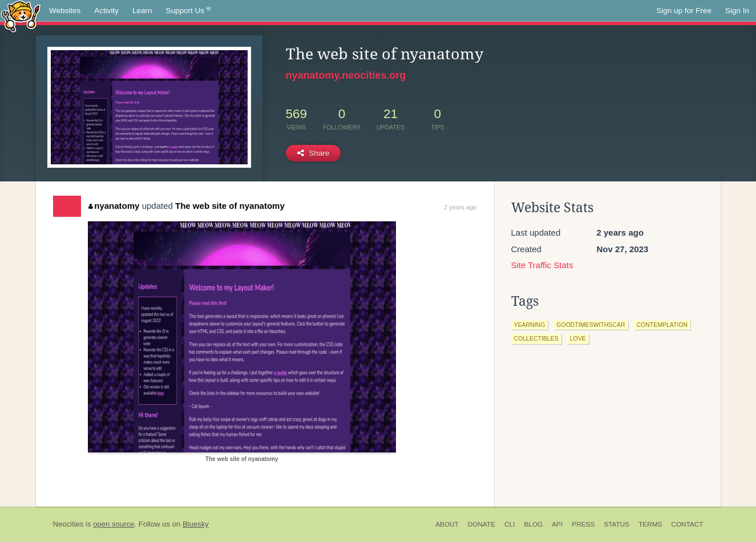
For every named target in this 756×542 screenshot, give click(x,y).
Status (616, 524)
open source (114, 524)
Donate (482, 524)
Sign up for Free (684, 11)
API (557, 524)
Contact (687, 524)
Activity (106, 11)
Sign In (737, 11)
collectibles (536, 338)
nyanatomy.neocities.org (346, 75)
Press (583, 524)
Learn (142, 11)
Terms (650, 524)
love (578, 338)
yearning (530, 325)
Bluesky (196, 524)
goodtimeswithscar (591, 325)
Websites (65, 11)
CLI (510, 524)
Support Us (189, 11)
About (447, 524)
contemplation (662, 325)
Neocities (68, 524)
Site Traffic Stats (542, 265)
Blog (533, 524)
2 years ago (460, 207)
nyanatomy (114, 206)
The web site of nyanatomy (230, 206)
